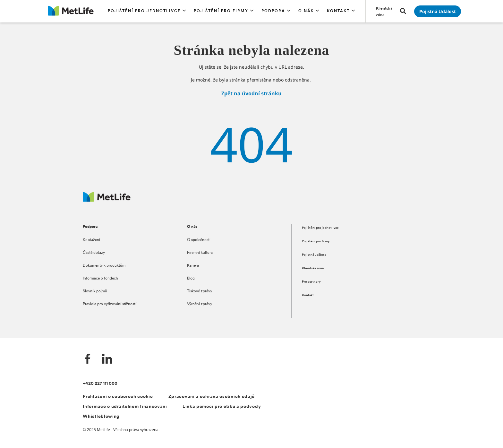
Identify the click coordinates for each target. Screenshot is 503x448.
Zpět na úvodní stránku (251, 93)
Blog (191, 279)
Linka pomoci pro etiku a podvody (222, 407)
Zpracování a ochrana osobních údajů (212, 397)
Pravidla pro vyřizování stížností (110, 304)
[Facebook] (88, 360)
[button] (147, 11)
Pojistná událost (314, 255)
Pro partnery (311, 282)
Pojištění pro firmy (316, 241)
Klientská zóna (313, 268)
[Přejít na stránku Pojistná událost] (438, 11)
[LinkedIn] (107, 360)
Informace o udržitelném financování (125, 407)
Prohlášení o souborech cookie (118, 397)
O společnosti (199, 240)
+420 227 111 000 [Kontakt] (100, 384)
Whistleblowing (101, 417)
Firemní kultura (200, 253)
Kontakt (308, 295)
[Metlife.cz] (107, 200)
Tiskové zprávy (200, 291)
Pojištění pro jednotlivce (320, 228)
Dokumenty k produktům (104, 266)
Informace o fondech (100, 279)
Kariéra (193, 266)
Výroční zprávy (200, 304)
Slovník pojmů (95, 291)
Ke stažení (91, 240)
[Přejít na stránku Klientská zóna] (384, 11)
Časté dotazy (94, 253)
